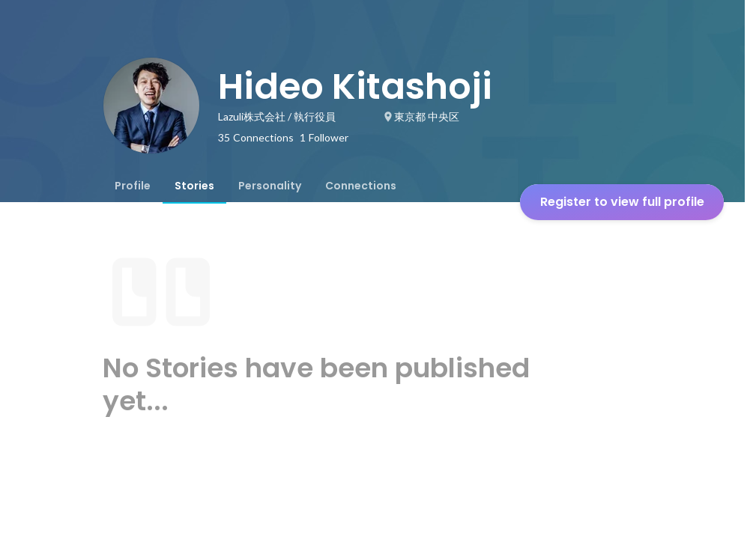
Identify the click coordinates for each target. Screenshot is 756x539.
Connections (361, 186)
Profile (133, 186)
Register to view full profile (622, 202)
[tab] (133, 186)
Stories (194, 186)
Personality (270, 186)
